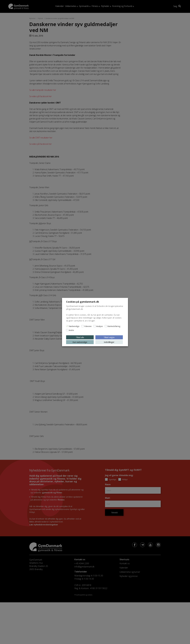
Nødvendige (74, 326)
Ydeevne (88, 326)
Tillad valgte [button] (109, 337)
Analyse (99, 326)
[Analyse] (95, 326)
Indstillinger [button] (109, 342)
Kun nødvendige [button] (80, 342)
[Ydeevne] (82, 326)
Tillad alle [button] (80, 337)
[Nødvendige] (67, 326)
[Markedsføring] (106, 326)
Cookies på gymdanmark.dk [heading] (83, 302)
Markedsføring (114, 326)
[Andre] (67, 330)
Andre (71, 330)
